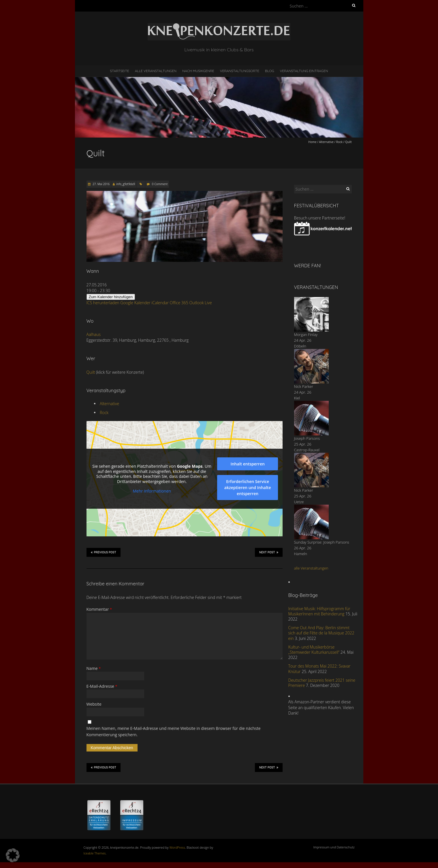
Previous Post (104, 552)
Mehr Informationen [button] (152, 491)
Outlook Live (200, 303)
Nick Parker (304, 386)
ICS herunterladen (103, 303)
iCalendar (160, 303)
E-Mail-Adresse (102, 686)
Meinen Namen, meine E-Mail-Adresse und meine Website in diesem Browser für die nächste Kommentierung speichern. (174, 731)
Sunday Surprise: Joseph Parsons (322, 542)
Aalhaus (94, 334)
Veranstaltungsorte (240, 71)
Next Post (269, 552)
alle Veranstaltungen (311, 568)
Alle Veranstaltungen (156, 71)
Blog (270, 71)
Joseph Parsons (307, 438)
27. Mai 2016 (101, 184)
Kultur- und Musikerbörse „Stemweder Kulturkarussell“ (314, 650)
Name (94, 668)
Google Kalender (135, 303)
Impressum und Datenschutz (334, 847)
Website (94, 704)
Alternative (326, 142)
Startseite (120, 71)
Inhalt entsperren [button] (247, 464)
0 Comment (160, 184)
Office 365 (179, 303)
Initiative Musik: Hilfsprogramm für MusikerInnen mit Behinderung (319, 611)
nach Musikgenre (198, 71)
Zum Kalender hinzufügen (111, 297)
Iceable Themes (95, 853)
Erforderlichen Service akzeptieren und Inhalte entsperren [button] (247, 487)
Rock (339, 142)
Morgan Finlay (306, 335)
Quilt (91, 372)
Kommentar (99, 609)
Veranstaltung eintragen (304, 71)
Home (312, 142)
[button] (13, 855)
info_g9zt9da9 (126, 184)
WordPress (177, 847)
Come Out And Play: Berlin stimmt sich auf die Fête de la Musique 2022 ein (321, 633)
